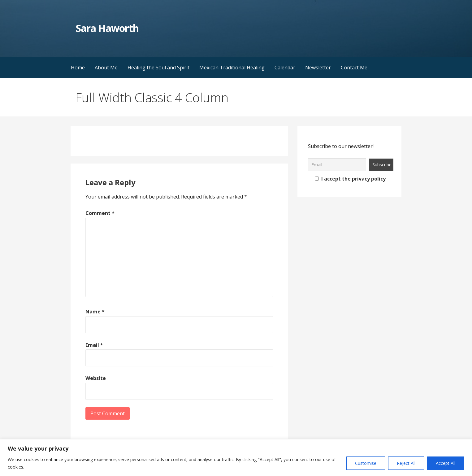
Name (95, 312)
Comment (100, 213)
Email (94, 345)
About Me (106, 68)
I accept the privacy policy (350, 179)
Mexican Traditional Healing (232, 68)
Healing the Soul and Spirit (158, 68)
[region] (236, 458)
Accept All (446, 463)
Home (78, 68)
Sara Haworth (107, 28)
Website (96, 378)
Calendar (285, 68)
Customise (366, 463)
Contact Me (354, 68)
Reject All (406, 463)
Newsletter (318, 68)
